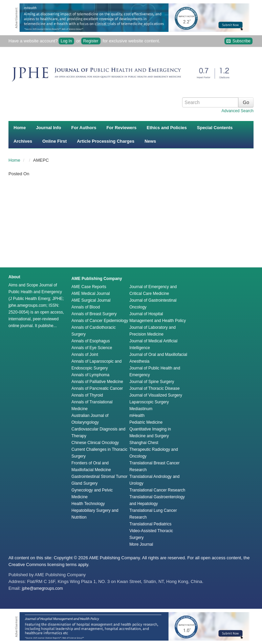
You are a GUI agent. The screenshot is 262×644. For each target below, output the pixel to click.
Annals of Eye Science (92, 348)
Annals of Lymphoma (90, 375)
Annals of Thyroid (87, 395)
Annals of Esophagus (91, 341)
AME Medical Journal (91, 294)
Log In (66, 41)
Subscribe (238, 41)
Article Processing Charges (106, 141)
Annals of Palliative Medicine (97, 382)
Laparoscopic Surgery (149, 402)
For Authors (84, 128)
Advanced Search (237, 111)
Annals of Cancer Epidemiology (100, 321)
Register (91, 41)
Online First (54, 141)
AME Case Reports (89, 287)
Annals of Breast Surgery (94, 314)
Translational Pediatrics (150, 524)
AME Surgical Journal (91, 300)
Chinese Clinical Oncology (95, 443)
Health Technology (88, 504)
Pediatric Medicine (146, 422)
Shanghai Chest (144, 443)
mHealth (137, 416)
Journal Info (48, 128)
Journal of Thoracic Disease (155, 388)
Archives (23, 141)
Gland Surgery (84, 483)
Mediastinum (141, 409)
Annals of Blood (86, 307)
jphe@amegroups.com (42, 588)
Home (20, 128)
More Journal (141, 544)
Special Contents (215, 128)
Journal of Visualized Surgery (156, 395)
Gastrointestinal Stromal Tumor (99, 477)
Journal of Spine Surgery (152, 382)
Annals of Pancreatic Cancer (97, 388)
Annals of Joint (85, 355)
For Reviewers (121, 128)
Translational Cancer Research (157, 490)
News (150, 141)
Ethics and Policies (167, 128)
